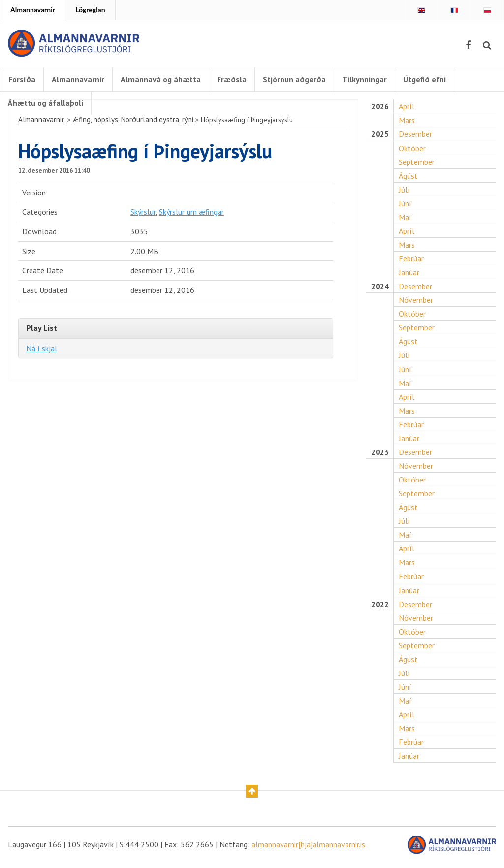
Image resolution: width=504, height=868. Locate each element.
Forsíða (22, 79)
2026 (379, 109)
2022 (379, 608)
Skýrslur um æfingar (191, 214)
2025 (379, 136)
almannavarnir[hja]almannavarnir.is (309, 849)
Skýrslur (143, 214)
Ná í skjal (42, 351)
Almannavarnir (33, 10)
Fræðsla (232, 79)
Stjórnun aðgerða (294, 79)
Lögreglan (90, 10)
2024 (379, 289)
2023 (379, 456)
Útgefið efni (425, 79)
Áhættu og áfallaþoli (46, 103)
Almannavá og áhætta (161, 79)
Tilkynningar (364, 79)
